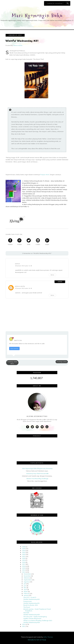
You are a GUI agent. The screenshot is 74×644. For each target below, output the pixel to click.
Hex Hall (26, 613)
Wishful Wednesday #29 (32, 622)
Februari (27, 593)
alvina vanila (20, 286)
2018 (24, 562)
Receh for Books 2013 (31, 605)
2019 (24, 560)
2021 (24, 556)
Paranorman (28, 601)
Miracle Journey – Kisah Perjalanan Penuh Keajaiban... (37, 610)
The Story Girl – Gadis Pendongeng (35, 617)
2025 (24, 549)
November (27, 576)
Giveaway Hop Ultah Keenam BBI (37, 473)
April (25, 590)
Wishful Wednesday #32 (32, 599)
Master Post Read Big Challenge (37, 479)
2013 (24, 572)
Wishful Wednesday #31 (32, 603)
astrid (17, 264)
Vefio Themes (48, 637)
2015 (24, 568)
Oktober (26, 578)
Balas (53, 275)
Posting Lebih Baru (12, 363)
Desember (27, 574)
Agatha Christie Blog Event (32, 618)
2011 (24, 626)
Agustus (27, 582)
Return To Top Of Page (37, 640)
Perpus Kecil (45, 175)
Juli (25, 584)
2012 (24, 624)
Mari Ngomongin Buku (37, 16)
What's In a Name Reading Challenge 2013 (38, 620)
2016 (24, 566)
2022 (24, 554)
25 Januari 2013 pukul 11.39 (24, 266)
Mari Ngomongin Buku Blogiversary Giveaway (37, 468)
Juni (25, 586)
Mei (25, 588)
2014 (24, 570)
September (28, 580)
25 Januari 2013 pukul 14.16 (24, 288)
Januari (26, 595)
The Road (27, 607)
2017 (24, 564)
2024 (24, 551)
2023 (24, 552)
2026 (24, 547)
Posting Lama (62, 362)
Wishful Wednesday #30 (32, 615)
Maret (26, 592)
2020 (24, 558)
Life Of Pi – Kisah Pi (30, 597)
